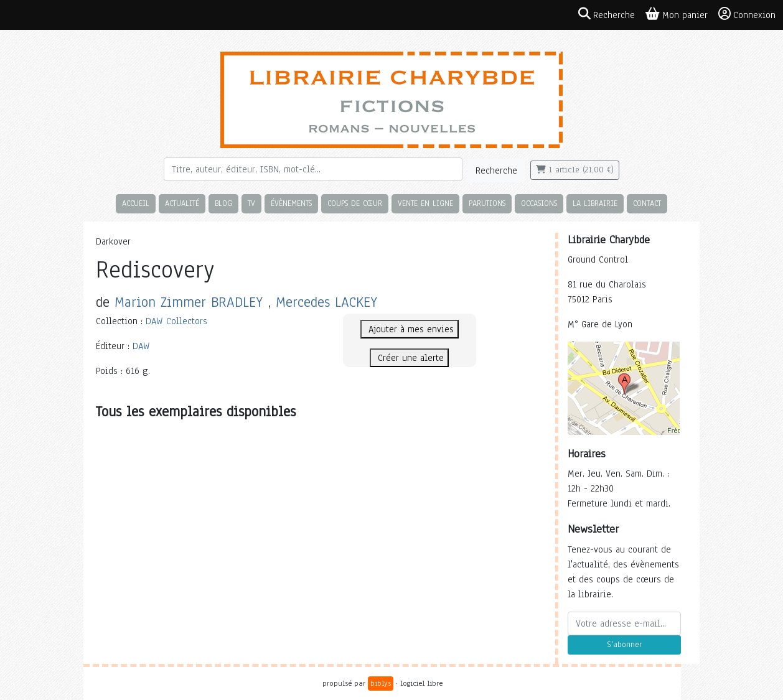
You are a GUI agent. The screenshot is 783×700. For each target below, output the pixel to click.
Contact (647, 203)
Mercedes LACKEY (326, 302)
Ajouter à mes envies (410, 329)
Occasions (539, 203)
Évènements (291, 203)
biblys (381, 683)
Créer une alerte (409, 358)
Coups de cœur (355, 203)
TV (251, 203)
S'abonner (624, 645)
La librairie (595, 203)
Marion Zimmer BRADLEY (189, 302)
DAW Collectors (176, 321)
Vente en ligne (425, 203)
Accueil (136, 203)
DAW (141, 346)
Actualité (182, 203)
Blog (223, 203)
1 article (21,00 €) (575, 170)
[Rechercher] (313, 169)
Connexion (747, 14)
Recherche (496, 170)
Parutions (487, 203)
